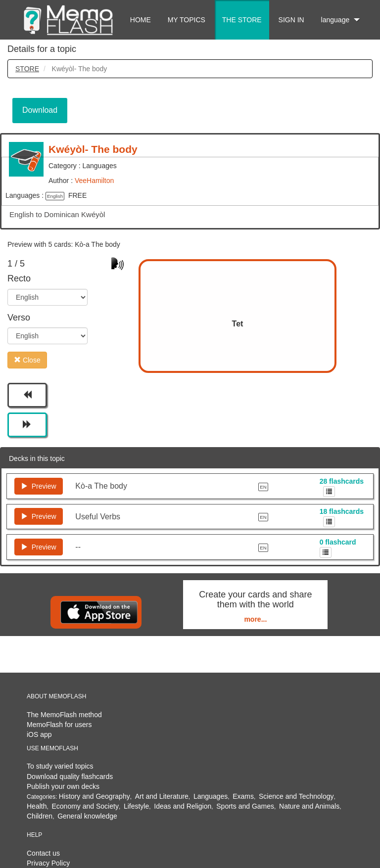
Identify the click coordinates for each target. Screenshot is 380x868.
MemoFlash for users (59, 725)
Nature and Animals (309, 806)
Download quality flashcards (70, 777)
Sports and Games (245, 806)
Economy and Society (85, 806)
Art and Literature (162, 796)
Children (40, 816)
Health (37, 806)
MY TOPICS (187, 20)
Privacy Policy (48, 863)
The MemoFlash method (64, 715)
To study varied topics (60, 766)
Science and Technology (296, 796)
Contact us (43, 853)
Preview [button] (39, 486)
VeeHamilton (94, 181)
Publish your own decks (63, 786)
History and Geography (95, 796)
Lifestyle (136, 806)
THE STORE (242, 20)
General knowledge (87, 816)
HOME (141, 20)
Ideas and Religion (183, 806)
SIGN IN (291, 20)
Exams (243, 796)
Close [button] (27, 360)
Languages (211, 796)
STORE (27, 69)
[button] (27, 395)
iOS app (39, 734)
